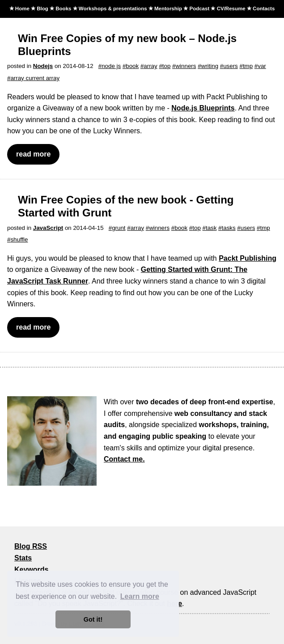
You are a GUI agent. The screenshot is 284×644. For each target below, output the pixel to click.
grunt (119, 228)
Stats (23, 558)
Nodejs (43, 66)
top (167, 66)
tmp (248, 66)
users (231, 66)
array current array (35, 78)
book (132, 66)
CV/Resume (231, 8)
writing (210, 66)
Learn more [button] (140, 596)
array (150, 66)
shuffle (19, 239)
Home (22, 8)
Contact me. (124, 459)
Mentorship (168, 8)
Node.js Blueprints (203, 108)
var (262, 66)
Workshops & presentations (113, 8)
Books (63, 8)
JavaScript (48, 228)
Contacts (264, 8)
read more (33, 154)
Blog (42, 8)
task (211, 228)
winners (186, 66)
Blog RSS (31, 546)
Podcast (199, 8)
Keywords (31, 570)
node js (111, 66)
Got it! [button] (93, 619)
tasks (229, 228)
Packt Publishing (248, 258)
